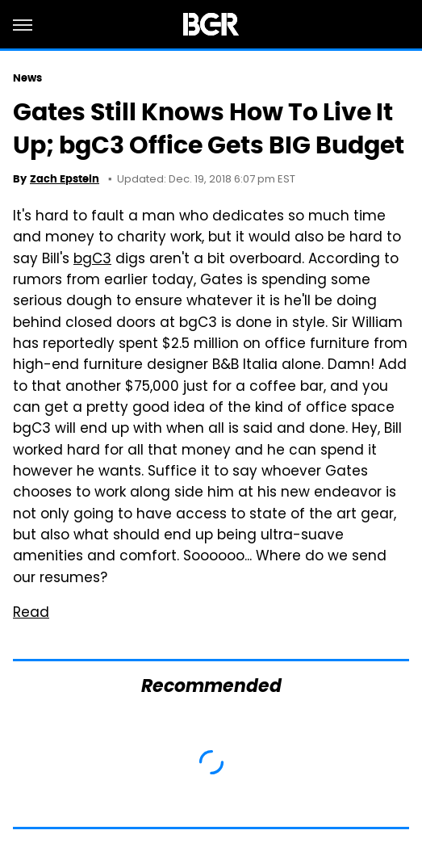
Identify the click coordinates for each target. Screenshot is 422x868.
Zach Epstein (65, 179)
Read (31, 614)
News (27, 78)
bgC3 (92, 260)
